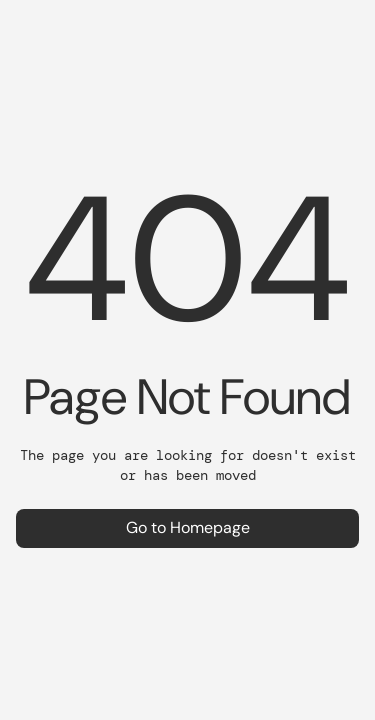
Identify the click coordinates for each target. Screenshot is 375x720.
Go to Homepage (188, 527)
